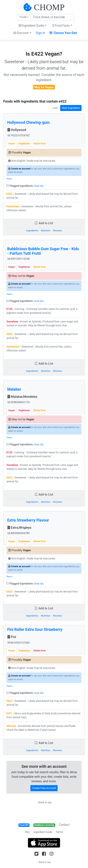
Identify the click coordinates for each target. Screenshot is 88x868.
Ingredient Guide (43, 832)
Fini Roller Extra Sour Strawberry (35, 630)
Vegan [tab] (12, 144)
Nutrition (46, 231)
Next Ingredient (71, 108)
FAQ (27, 832)
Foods (23, 17)
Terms (60, 832)
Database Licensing (44, 825)
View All (38, 186)
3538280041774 (19, 402)
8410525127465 (19, 643)
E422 (9, 194)
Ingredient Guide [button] (31, 26)
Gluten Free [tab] (40, 144)
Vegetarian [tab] (24, 144)
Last (55, 108)
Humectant (13, 206)
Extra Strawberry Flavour (28, 520)
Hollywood (17, 130)
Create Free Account (44, 788)
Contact (64, 825)
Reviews (57, 231)
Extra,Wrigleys (19, 528)
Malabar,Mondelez (22, 397)
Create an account (21, 169)
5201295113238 (19, 259)
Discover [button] (21, 33)
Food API (24, 825)
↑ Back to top (44, 802)
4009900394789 (19, 533)
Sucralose (12, 322)
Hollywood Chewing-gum (29, 122)
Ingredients (32, 231)
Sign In (41, 33)
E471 (9, 713)
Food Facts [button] (61, 26)
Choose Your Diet (63, 33)
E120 (9, 309)
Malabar (14, 389)
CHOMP (49, 7)
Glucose (11, 726)
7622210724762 (19, 135)
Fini (12, 637)
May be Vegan (44, 87)
